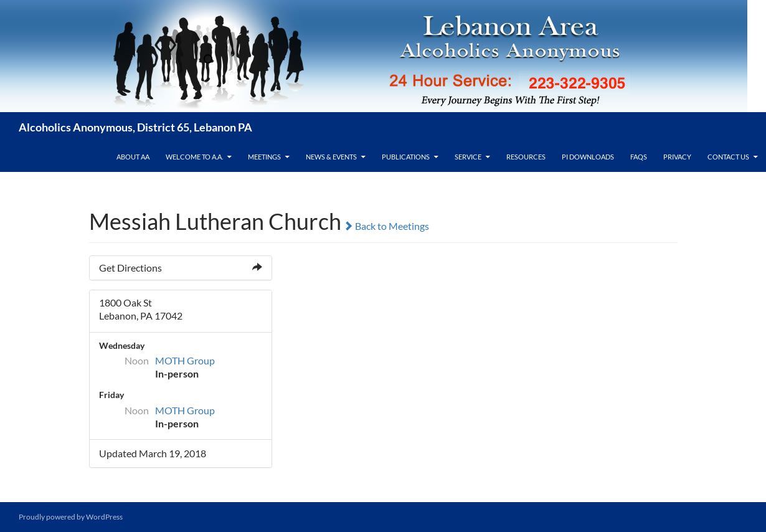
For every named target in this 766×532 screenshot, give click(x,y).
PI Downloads (588, 157)
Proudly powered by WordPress (71, 517)
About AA (133, 157)
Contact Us (728, 157)
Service (468, 157)
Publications (406, 157)
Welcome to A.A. (194, 157)
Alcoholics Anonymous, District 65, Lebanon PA (135, 127)
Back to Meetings (386, 226)
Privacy (677, 157)
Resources (526, 157)
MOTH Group (185, 360)
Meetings (264, 157)
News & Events (331, 157)
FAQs (639, 157)
